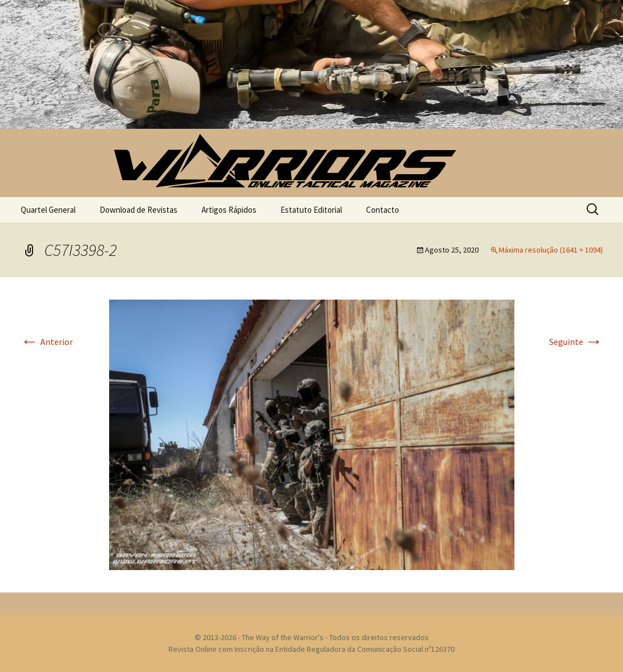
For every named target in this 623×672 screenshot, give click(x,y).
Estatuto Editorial (311, 210)
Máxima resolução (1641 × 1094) (551, 250)
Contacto (383, 210)
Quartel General (48, 210)
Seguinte (576, 342)
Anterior (47, 342)
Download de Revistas (139, 210)
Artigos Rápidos (229, 210)
